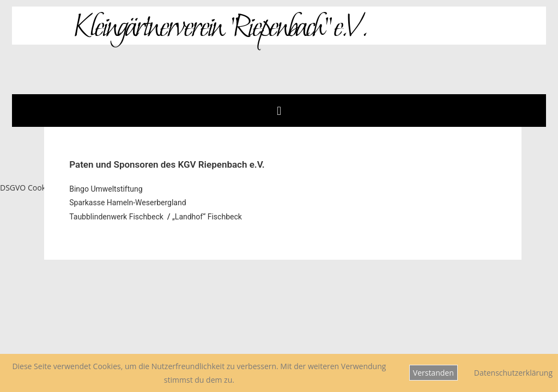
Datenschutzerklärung (513, 373)
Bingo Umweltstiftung (106, 189)
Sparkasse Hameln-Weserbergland (128, 203)
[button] (279, 110)
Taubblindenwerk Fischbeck (116, 217)
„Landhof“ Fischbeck (208, 217)
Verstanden (433, 373)
